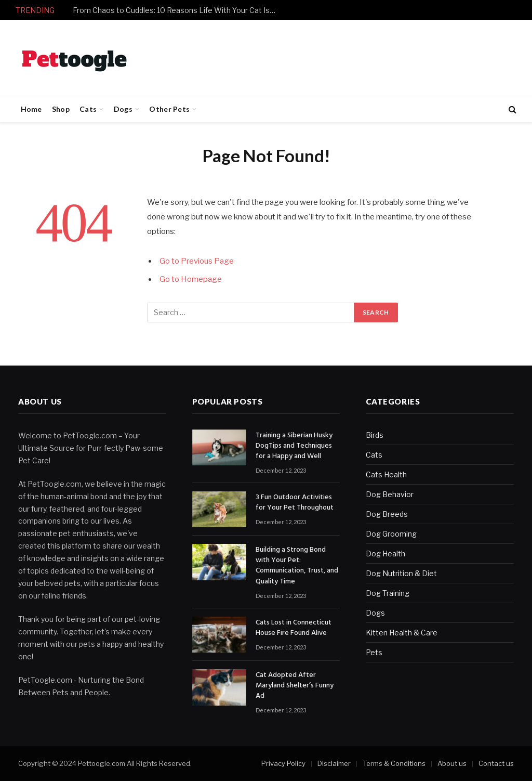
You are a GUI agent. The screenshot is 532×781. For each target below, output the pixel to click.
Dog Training (388, 593)
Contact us (496, 763)
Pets (374, 652)
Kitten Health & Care (402, 633)
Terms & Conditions (394, 763)
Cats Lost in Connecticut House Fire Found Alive (294, 628)
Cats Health (386, 474)
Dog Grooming (391, 534)
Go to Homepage (191, 279)
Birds (375, 435)
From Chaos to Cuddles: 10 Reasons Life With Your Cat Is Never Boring (177, 10)
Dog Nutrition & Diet (401, 573)
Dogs (123, 109)
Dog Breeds (387, 514)
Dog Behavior (390, 494)
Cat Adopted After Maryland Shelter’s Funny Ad (295, 686)
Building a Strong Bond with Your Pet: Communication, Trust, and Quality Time (297, 566)
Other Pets (169, 109)
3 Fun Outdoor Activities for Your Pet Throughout (295, 503)
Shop (61, 109)
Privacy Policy (283, 763)
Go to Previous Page (197, 261)
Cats (88, 109)
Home (31, 109)
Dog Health (385, 554)
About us (452, 763)
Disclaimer (334, 763)
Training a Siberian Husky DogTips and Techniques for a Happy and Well (294, 446)
